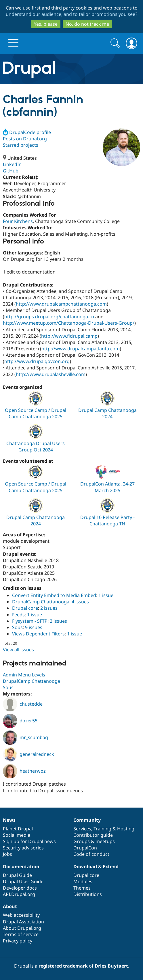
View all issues (18, 650)
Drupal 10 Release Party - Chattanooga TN (107, 520)
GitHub (11, 171)
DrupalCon (85, 848)
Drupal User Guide (23, 882)
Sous (17, 627)
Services (82, 829)
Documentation (21, 866)
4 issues (80, 602)
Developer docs (20, 888)
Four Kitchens (18, 221)
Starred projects (21, 145)
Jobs (7, 854)
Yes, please (46, 24)
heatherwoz (24, 771)
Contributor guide (93, 835)
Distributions (88, 894)
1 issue (106, 595)
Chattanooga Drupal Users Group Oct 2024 (36, 447)
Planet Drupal (18, 829)
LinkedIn (12, 164)
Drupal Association (23, 922)
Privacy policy (18, 941)
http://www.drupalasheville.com (51, 374)
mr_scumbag (25, 737)
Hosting (126, 829)
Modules (83, 882)
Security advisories (23, 848)
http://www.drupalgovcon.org (37, 361)
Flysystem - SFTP (30, 621)
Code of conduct (91, 854)
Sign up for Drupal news (29, 841)
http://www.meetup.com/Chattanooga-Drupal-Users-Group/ (69, 323)
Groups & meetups (94, 841)
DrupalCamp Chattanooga (41, 602)
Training (102, 829)
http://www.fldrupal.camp (69, 336)
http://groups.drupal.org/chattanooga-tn (49, 317)
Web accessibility (21, 915)
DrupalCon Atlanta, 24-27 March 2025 (107, 487)
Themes (82, 888)
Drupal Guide (17, 875)
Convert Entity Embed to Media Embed (54, 595)
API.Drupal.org (19, 894)
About (10, 906)
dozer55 (20, 721)
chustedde (23, 704)
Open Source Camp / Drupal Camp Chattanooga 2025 (36, 413)
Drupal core (25, 608)
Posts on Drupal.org (25, 139)
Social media (17, 835)
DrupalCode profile (27, 132)
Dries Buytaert (111, 966)
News (9, 820)
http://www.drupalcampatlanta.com (81, 349)
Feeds (18, 615)
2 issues (49, 608)
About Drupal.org (22, 928)
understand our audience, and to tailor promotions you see (70, 14)
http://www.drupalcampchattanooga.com (61, 304)
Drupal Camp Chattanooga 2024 (107, 413)
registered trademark (63, 966)
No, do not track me (87, 24)
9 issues (34, 627)
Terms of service (21, 934)
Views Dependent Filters (38, 634)
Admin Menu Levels (24, 675)
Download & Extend (96, 866)
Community (87, 820)
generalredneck (28, 754)
